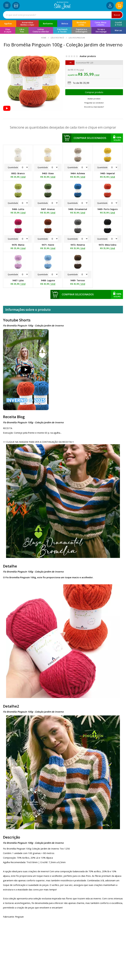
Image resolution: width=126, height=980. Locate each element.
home (44, 38)
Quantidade (18, 167)
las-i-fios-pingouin (77, 38)
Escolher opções (94, 92)
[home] (62, 8)
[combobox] (63, 15)
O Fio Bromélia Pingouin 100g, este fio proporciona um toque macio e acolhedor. (48, 577)
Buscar (117, 15)
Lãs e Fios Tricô (57, 38)
